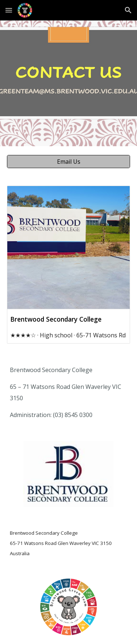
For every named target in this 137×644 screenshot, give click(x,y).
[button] (9, 10)
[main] (69, 392)
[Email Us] (69, 162)
